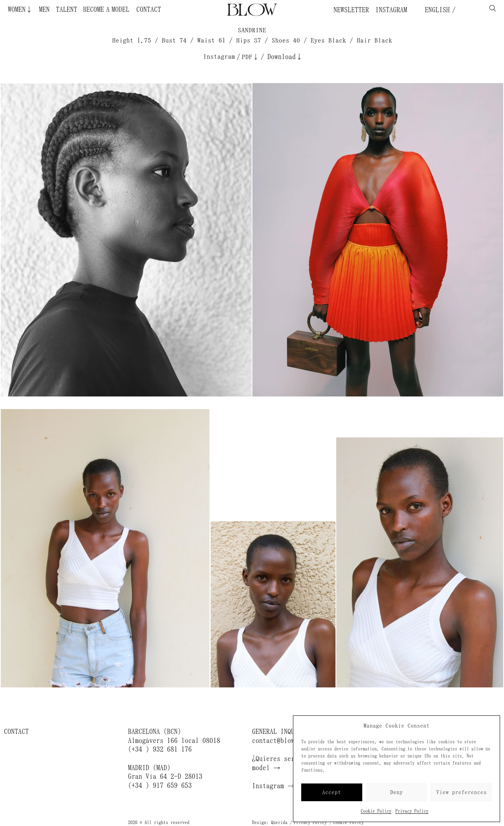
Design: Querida (270, 822)
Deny (397, 792)
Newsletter (351, 10)
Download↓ (285, 57)
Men (44, 9)
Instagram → (273, 786)
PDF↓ (250, 57)
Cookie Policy (376, 811)
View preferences (461, 792)
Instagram (391, 10)
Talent (67, 9)
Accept (332, 792)
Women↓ (20, 9)
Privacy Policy (412, 811)
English (435, 10)
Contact (149, 9)
